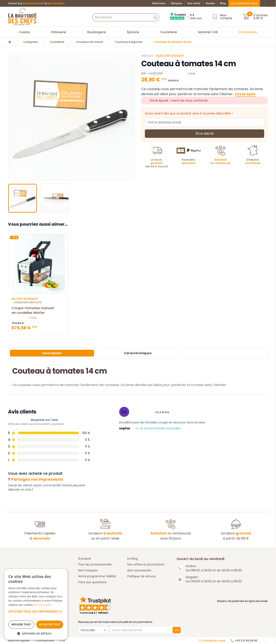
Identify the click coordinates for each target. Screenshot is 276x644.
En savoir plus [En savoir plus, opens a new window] (43, 605)
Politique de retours (142, 576)
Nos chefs (194, 3)
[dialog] (36, 604)
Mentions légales (19, 641)
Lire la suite (245, 94)
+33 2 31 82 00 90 (244, 641)
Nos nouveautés (139, 570)
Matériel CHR (208, 32)
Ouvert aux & (36, 3)
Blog (223, 3)
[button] (36, 614)
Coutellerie (168, 32)
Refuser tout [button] (21, 624)
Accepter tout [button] (50, 624)
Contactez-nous (244, 3)
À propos (85, 559)
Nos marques (88, 570)
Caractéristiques (138, 353)
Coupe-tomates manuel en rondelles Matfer (38, 310)
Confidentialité (44, 641)
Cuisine (24, 32)
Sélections (159, 3)
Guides (210, 3)
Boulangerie (97, 32)
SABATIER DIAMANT (170, 56)
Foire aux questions (92, 582)
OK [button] (177, 630)
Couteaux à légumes (129, 42)
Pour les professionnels (95, 564)
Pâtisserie (59, 32)
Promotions (248, 32)
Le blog (133, 559)
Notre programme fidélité (97, 576)
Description (52, 353)
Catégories (31, 42)
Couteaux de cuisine (90, 42)
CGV (62, 641)
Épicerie (133, 32)
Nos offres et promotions (146, 564)
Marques (177, 3)
